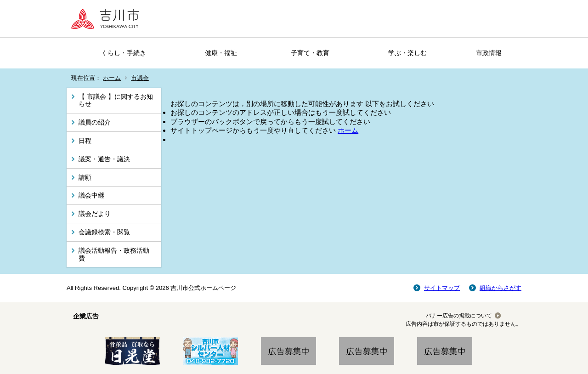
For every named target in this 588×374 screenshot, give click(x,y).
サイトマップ (442, 288)
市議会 (140, 78)
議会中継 (91, 195)
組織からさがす (500, 288)
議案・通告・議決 (104, 159)
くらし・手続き (124, 53)
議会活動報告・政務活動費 (114, 254)
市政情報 (489, 53)
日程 (85, 141)
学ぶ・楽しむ (407, 53)
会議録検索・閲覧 (104, 232)
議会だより (95, 214)
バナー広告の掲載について (459, 316)
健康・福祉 (221, 53)
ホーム (112, 78)
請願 (85, 177)
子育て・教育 (310, 53)
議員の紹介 (95, 122)
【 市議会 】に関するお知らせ (116, 100)
